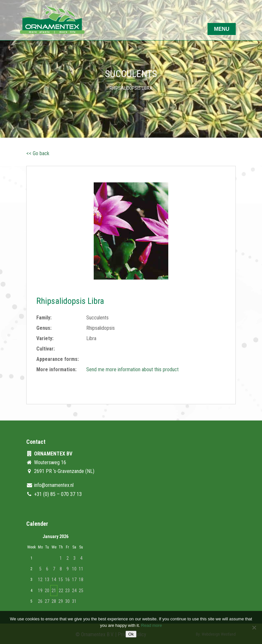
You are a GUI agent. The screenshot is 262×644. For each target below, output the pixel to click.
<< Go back (38, 153)
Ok (131, 634)
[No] (254, 627)
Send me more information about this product (132, 369)
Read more (151, 625)
